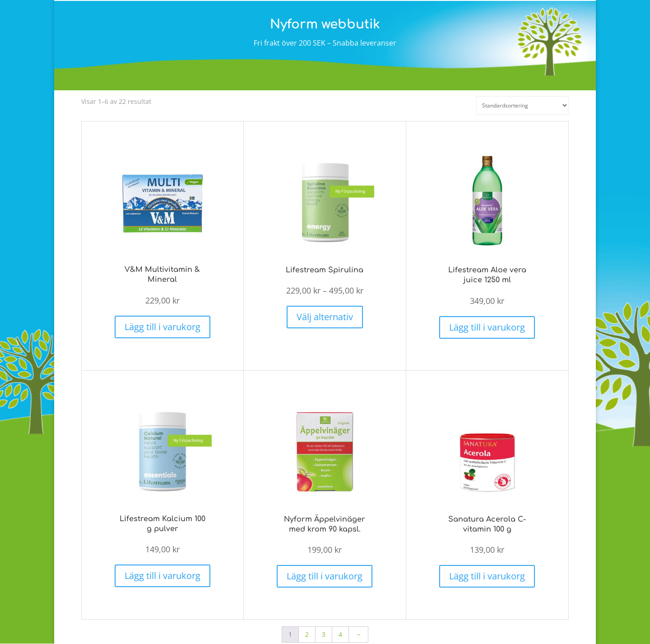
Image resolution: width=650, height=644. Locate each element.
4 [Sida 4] (340, 626)
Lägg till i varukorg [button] (162, 323)
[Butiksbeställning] (522, 105)
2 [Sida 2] (307, 626)
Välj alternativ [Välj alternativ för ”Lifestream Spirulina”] (325, 313)
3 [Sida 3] (324, 626)
